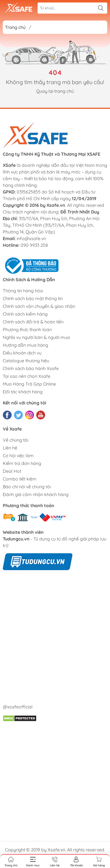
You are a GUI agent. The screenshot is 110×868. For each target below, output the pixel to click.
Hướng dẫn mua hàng (25, 345)
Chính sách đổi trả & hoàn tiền (33, 322)
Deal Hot (12, 471)
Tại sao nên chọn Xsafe (27, 376)
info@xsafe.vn (31, 238)
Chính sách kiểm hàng (25, 314)
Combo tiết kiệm (20, 479)
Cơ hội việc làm (18, 456)
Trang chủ (15, 27)
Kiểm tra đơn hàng (22, 463)
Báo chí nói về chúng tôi (27, 487)
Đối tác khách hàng (23, 392)
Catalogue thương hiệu (26, 361)
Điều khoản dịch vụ (22, 353)
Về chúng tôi (15, 440)
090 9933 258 (34, 245)
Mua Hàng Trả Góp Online (29, 384)
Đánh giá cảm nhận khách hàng (36, 494)
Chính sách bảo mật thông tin (33, 298)
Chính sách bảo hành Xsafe (31, 368)
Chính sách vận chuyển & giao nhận (39, 306)
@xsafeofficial (18, 707)
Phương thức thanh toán (27, 329)
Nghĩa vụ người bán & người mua (36, 337)
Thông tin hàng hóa (23, 291)
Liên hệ (10, 448)
